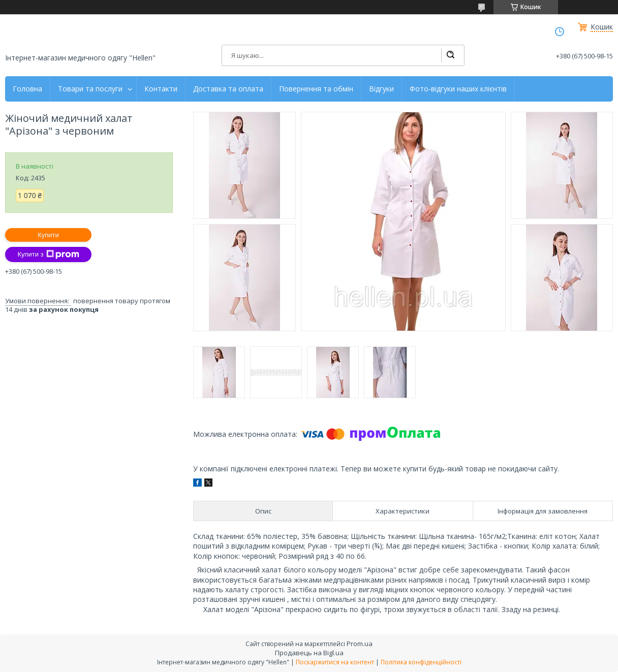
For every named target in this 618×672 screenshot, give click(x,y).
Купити (48, 235)
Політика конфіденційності (421, 662)
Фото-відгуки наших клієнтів (458, 89)
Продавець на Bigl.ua (309, 653)
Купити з (48, 254)
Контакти (161, 89)
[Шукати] (450, 55)
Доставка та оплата (228, 89)
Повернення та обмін (316, 89)
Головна (27, 89)
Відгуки (381, 89)
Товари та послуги (90, 89)
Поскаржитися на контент (335, 662)
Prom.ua (360, 644)
